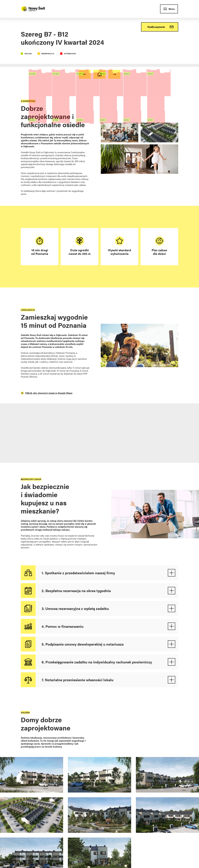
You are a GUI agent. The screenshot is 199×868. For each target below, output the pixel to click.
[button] (169, 9)
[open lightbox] (32, 777)
